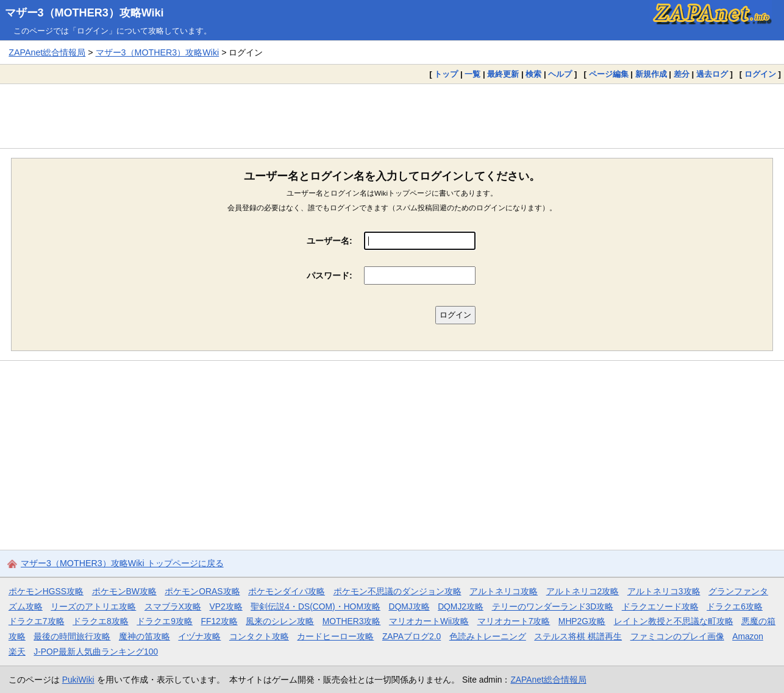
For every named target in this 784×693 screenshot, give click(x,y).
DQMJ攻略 (409, 606)
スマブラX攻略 (173, 606)
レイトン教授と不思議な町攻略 (674, 621)
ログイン (760, 74)
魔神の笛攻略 (144, 636)
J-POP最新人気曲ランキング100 (96, 652)
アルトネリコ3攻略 (664, 591)
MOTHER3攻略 (352, 621)
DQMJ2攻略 (461, 606)
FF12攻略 (219, 621)
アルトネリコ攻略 (504, 591)
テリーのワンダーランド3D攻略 (553, 606)
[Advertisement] (392, 116)
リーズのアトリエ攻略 (93, 606)
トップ (446, 74)
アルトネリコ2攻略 (583, 591)
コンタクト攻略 (259, 636)
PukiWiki (78, 680)
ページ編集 (609, 74)
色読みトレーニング (488, 636)
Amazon (748, 636)
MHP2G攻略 (582, 621)
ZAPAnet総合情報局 (47, 52)
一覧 (472, 74)
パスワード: (330, 275)
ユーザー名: (330, 241)
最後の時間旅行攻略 (72, 636)
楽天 (17, 652)
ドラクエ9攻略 (165, 621)
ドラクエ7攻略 (37, 621)
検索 (533, 74)
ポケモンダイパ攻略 (287, 591)
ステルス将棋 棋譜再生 (578, 636)
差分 (682, 74)
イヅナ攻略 (199, 636)
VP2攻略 (226, 606)
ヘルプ (560, 74)
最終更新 (503, 74)
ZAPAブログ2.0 (412, 636)
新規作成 (651, 74)
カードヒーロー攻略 (335, 636)
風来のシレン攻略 (280, 621)
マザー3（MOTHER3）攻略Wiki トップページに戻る (122, 563)
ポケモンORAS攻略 (202, 591)
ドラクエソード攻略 (660, 606)
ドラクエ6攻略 (735, 606)
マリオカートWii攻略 (429, 621)
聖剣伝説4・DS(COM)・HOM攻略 (315, 606)
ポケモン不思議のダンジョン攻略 (397, 591)
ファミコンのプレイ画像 (677, 636)
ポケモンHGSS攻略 (46, 591)
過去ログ (712, 74)
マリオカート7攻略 (514, 621)
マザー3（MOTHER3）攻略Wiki (84, 13)
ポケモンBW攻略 (124, 591)
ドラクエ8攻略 (101, 621)
